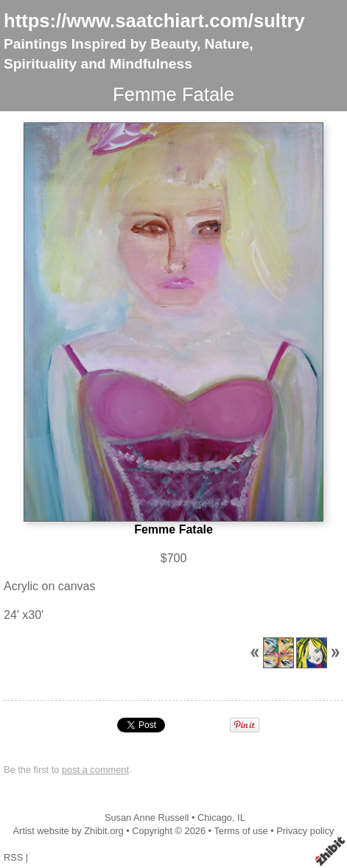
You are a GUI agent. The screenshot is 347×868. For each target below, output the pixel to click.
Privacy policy (305, 831)
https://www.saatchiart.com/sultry (154, 21)
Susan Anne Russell (147, 818)
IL (241, 818)
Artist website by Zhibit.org (69, 831)
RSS (13, 857)
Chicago (215, 818)
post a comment (95, 770)
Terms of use (241, 831)
